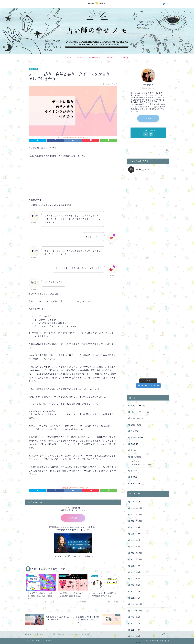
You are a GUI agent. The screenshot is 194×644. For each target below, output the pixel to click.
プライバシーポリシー (35, 641)
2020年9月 (136, 536)
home (68, 57)
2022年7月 (136, 414)
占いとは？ (136, 299)
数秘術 (134, 326)
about (80, 57)
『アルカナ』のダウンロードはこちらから (73, 557)
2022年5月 (136, 421)
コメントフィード (138, 600)
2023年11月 (137, 363)
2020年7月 (136, 549)
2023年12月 (137, 357)
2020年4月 (136, 568)
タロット (135, 319)
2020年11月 (137, 523)
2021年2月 (136, 504)
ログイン (134, 593)
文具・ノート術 (138, 254)
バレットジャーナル (140, 261)
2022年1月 (136, 446)
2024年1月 (136, 350)
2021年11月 (137, 459)
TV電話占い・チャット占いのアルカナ (68, 528)
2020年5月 (136, 562)
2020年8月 (136, 543)
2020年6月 (136, 555)
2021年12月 (137, 453)
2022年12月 (137, 402)
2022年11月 (137, 408)
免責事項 (49, 641)
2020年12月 (137, 517)
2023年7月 (136, 389)
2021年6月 (136, 478)
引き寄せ (135, 280)
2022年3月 (136, 434)
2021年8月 (136, 466)
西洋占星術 (136, 305)
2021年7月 (136, 472)
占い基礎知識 (95, 57)
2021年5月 (136, 485)
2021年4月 (136, 491)
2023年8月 (136, 382)
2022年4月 (136, 427)
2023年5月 (136, 395)
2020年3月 (136, 575)
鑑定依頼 (111, 57)
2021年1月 (136, 510)
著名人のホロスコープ (143, 313)
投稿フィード (136, 596)
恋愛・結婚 (33, 69)
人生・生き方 (137, 267)
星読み (137, 310)
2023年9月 (136, 376)
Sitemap (125, 57)
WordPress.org (137, 603)
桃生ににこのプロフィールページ (73, 530)
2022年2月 (136, 440)
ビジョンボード (138, 286)
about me (135, 332)
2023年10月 (137, 370)
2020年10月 (137, 530)
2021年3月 (136, 498)
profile (148, 119)
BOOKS (135, 293)
